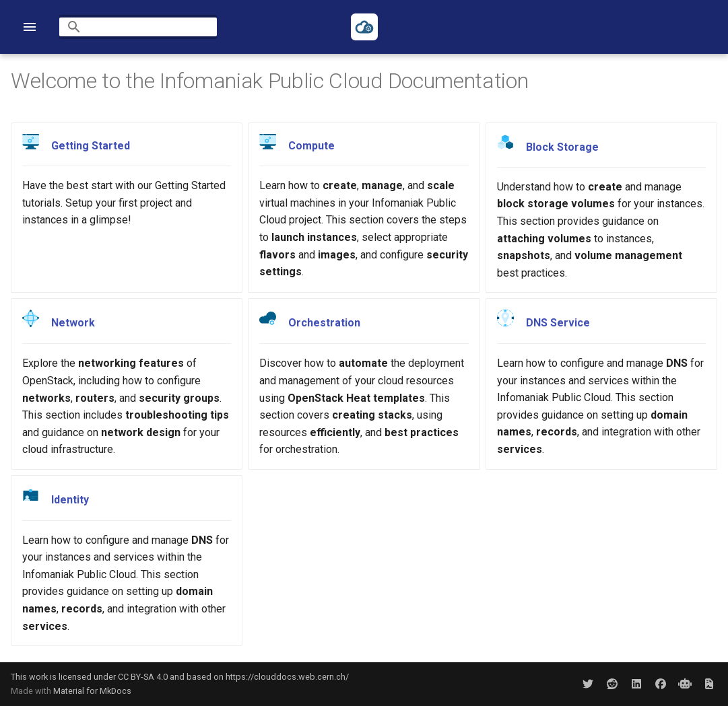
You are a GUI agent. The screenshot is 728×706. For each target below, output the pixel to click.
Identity (70, 500)
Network (73, 323)
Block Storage (562, 146)
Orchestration (324, 323)
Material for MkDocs (92, 691)
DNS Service (558, 323)
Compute (311, 146)
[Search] (138, 27)
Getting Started (91, 146)
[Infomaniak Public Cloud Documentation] (364, 27)
